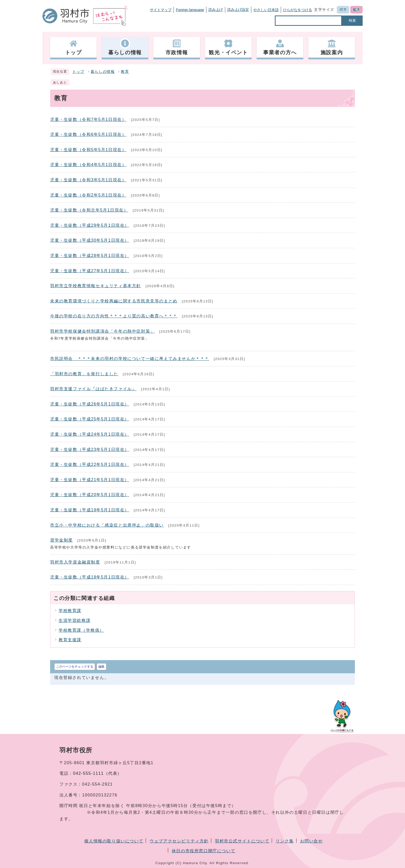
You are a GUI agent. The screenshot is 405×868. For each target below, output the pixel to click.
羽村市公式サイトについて (242, 841)
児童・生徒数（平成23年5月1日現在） (90, 449)
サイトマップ (161, 10)
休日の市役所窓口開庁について (204, 851)
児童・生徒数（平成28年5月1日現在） (90, 256)
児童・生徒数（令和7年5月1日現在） (88, 119)
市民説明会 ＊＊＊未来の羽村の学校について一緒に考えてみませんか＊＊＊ (130, 359)
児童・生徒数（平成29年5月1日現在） (90, 225)
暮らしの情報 (103, 72)
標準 (343, 10)
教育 (125, 72)
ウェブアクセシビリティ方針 (179, 841)
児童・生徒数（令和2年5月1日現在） (88, 195)
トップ (78, 72)
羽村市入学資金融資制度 (75, 562)
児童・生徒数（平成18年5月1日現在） (90, 577)
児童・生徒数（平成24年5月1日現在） (90, 434)
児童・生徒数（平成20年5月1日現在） (90, 495)
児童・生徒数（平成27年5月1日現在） (90, 271)
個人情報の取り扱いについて (114, 841)
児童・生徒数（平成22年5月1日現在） (90, 464)
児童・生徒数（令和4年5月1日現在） (88, 165)
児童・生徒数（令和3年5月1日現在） (88, 180)
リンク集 (285, 841)
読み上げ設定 (238, 10)
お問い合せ (311, 841)
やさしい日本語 (266, 10)
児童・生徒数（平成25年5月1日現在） (90, 419)
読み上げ (216, 10)
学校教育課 (70, 611)
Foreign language (190, 10)
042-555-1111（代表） (98, 773)
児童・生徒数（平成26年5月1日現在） (90, 404)
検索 (352, 20)
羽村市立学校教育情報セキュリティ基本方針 (96, 286)
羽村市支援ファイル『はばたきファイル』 (93, 389)
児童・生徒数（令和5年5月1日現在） (88, 150)
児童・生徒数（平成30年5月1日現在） (90, 240)
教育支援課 (70, 640)
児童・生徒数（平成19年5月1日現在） (90, 510)
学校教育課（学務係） (81, 630)
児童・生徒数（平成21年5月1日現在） (90, 480)
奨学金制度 (61, 540)
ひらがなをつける (298, 10)
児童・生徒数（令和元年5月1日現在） (89, 210)
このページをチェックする (75, 667)
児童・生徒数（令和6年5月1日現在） (88, 134)
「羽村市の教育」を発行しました (84, 374)
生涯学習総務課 (75, 620)
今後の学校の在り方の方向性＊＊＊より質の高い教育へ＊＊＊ (114, 316)
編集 (102, 667)
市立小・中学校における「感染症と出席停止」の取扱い (107, 525)
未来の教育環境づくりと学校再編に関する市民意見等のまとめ (114, 301)
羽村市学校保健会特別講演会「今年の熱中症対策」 (102, 331)
